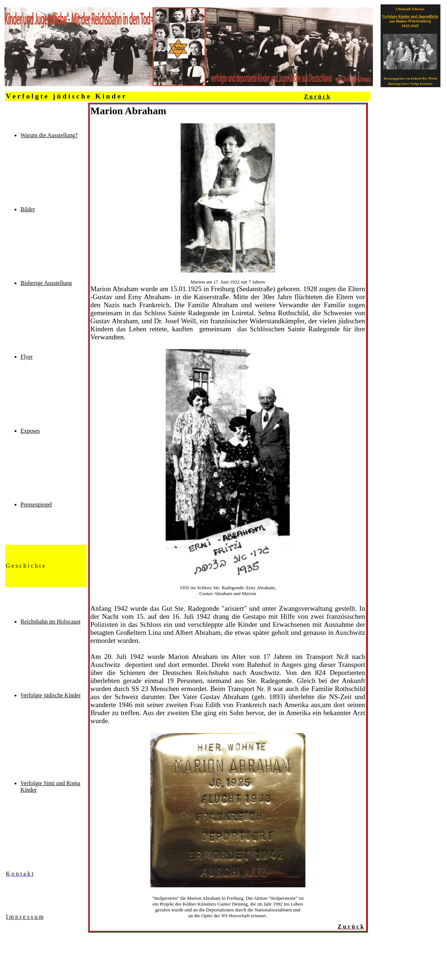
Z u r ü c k (317, 97)
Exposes (30, 431)
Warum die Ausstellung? (49, 135)
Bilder (28, 209)
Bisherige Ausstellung (46, 283)
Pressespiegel (36, 504)
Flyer (27, 357)
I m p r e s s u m (25, 917)
